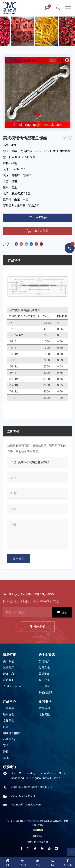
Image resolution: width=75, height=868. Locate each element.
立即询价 (41, 218)
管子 (6, 745)
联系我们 (40, 626)
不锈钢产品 (10, 739)
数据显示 (9, 667)
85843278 (49, 594)
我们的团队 (46, 692)
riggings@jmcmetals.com (26, 804)
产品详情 (14, 260)
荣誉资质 (44, 674)
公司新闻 (44, 708)
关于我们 (9, 661)
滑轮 (6, 752)
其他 (6, 758)
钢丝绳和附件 (11, 733)
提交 (64, 612)
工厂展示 (44, 686)
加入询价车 (41, 231)
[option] (37, 92)
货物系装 (9, 720)
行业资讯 (44, 714)
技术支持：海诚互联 (38, 842)
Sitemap (37, 836)
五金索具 (9, 708)
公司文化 (44, 667)
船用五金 (9, 714)
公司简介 (44, 661)
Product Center (12, 686)
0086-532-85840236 (24, 594)
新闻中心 (9, 674)
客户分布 (44, 680)
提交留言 (18, 559)
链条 (6, 727)
